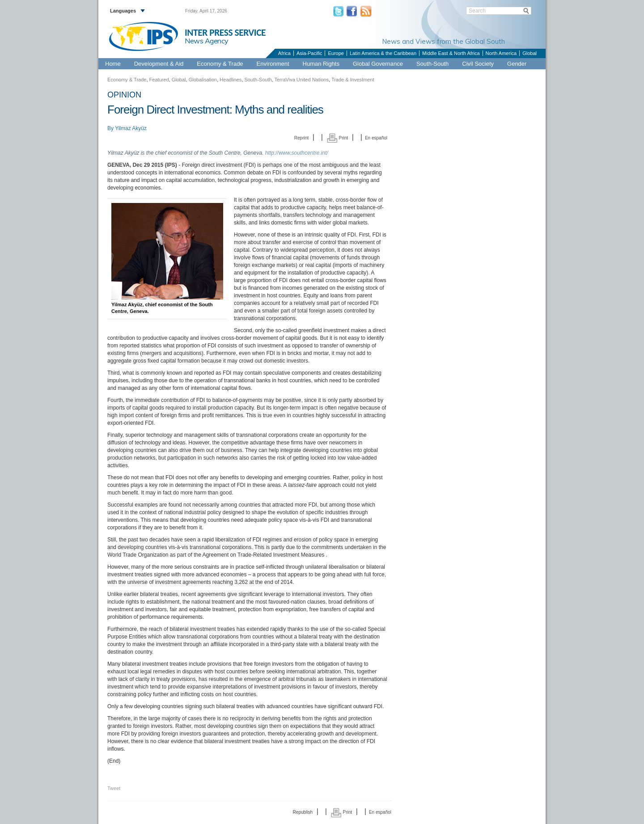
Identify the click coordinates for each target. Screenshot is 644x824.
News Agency (207, 41)
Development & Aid (159, 64)
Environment (273, 64)
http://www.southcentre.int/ (297, 153)
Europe (336, 53)
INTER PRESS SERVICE (225, 33)
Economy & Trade (220, 64)
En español (376, 138)
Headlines (231, 80)
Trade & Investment (353, 80)
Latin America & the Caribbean (383, 53)
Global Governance (378, 64)
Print (337, 138)
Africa (284, 53)
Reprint (301, 138)
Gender (517, 64)
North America (501, 53)
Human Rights (321, 64)
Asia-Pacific (309, 53)
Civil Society (478, 64)
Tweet (114, 788)
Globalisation (203, 80)
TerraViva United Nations (301, 80)
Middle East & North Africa (451, 53)
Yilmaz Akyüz (131, 128)
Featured (159, 80)
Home (113, 64)
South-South (432, 64)
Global (530, 53)
